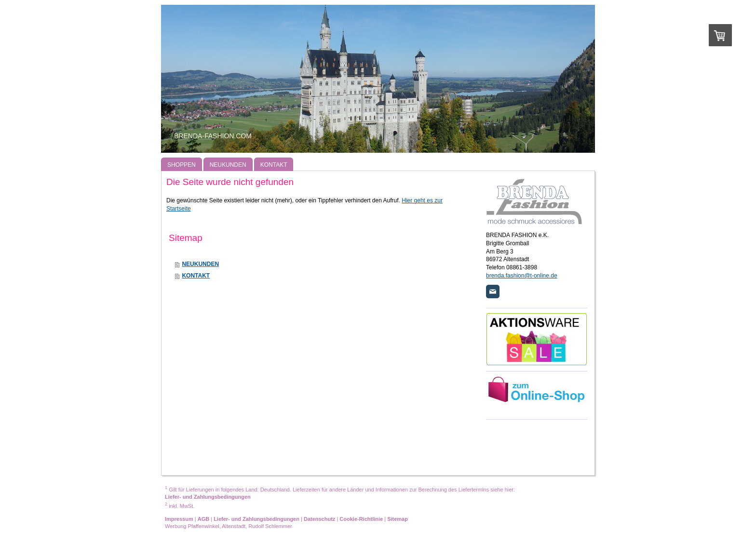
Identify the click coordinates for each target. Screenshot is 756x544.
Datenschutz (319, 519)
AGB (203, 519)
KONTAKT (196, 276)
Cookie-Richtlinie (361, 519)
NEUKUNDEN (200, 264)
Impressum (179, 519)
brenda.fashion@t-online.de (522, 276)
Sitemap (398, 519)
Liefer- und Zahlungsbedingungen (208, 497)
